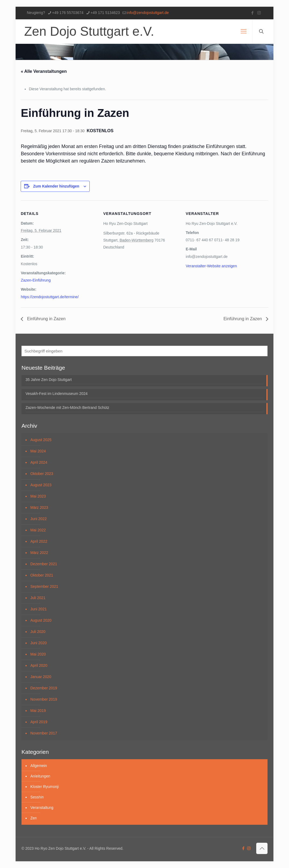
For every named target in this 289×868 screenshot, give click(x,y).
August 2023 (41, 485)
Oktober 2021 (42, 575)
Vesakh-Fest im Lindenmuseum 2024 (57, 394)
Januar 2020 (41, 677)
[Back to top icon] (262, 848)
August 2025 (41, 440)
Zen (34, 818)
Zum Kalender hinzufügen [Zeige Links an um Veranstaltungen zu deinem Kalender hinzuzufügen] (56, 186)
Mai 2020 (38, 654)
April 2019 (39, 722)
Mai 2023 (38, 496)
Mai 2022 (38, 530)
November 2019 (44, 699)
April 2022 (39, 541)
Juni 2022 (39, 519)
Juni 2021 (39, 609)
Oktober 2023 (42, 474)
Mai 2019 (38, 711)
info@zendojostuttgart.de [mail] (148, 13)
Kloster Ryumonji (45, 787)
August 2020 (41, 620)
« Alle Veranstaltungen (44, 71)
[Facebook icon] (252, 13)
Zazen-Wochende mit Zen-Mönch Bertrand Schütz (67, 408)
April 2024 (39, 462)
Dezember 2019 (44, 688)
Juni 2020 (39, 643)
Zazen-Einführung (36, 280)
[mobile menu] (244, 31)
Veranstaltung (42, 808)
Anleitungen (40, 776)
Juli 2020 (38, 632)
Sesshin (37, 797)
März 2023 (39, 507)
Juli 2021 (38, 598)
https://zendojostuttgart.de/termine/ (50, 297)
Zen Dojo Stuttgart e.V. (89, 31)
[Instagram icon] (259, 13)
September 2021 (44, 586)
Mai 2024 (38, 451)
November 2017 (44, 733)
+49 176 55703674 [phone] (68, 13)
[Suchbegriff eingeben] (144, 351)
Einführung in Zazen (46, 319)
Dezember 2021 (44, 564)
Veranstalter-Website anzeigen (211, 266)
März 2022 (39, 553)
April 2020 (39, 665)
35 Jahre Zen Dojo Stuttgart (49, 380)
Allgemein (39, 766)
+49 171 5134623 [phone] (105, 13)
